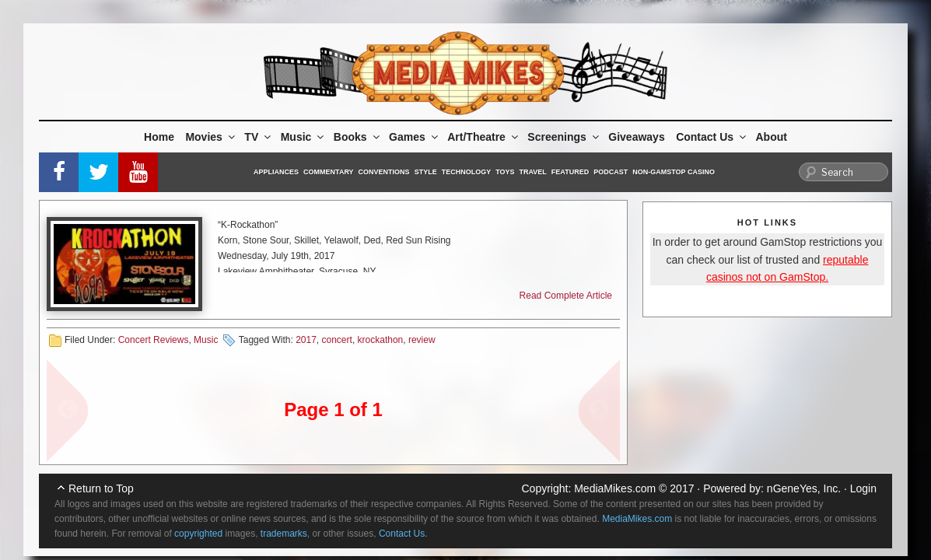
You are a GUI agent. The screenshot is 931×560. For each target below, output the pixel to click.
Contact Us (712, 137)
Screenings (564, 137)
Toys (505, 172)
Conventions (384, 172)
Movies (211, 137)
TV (259, 137)
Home (159, 137)
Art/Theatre (484, 137)
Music (304, 137)
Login (863, 488)
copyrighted (198, 534)
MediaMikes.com (615, 488)
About (772, 137)
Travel (533, 172)
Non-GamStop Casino (674, 172)
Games (415, 137)
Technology (467, 172)
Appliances (276, 172)
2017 (306, 340)
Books (358, 137)
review (422, 340)
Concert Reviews (154, 340)
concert (337, 340)
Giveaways (636, 137)
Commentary (329, 172)
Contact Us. (403, 534)
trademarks (284, 534)
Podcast (611, 172)
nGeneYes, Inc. (804, 488)
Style (426, 172)
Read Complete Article (566, 296)
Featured (570, 172)
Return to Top (101, 488)
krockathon (381, 340)
